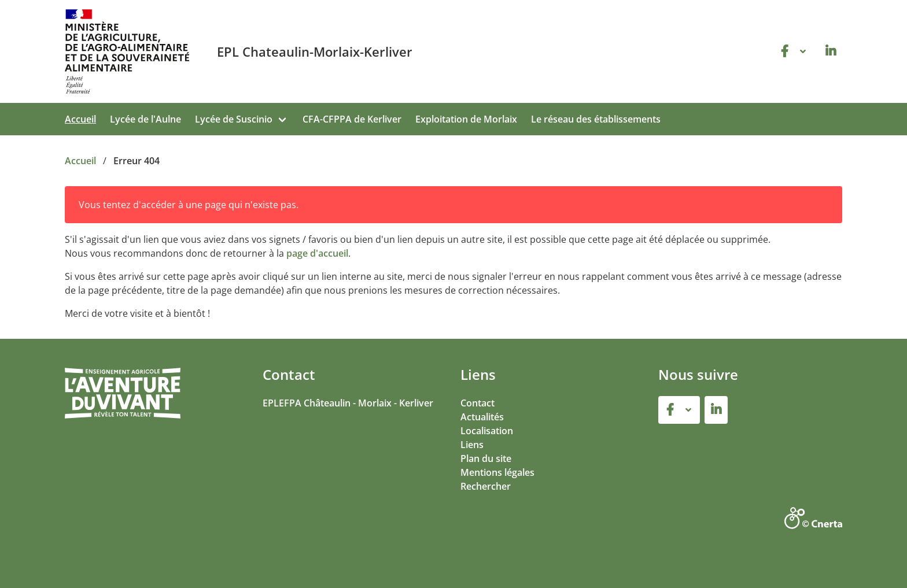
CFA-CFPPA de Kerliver (352, 119)
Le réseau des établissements (596, 119)
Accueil (80, 119)
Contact (478, 403)
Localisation (487, 431)
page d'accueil (317, 253)
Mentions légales (497, 472)
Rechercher (486, 486)
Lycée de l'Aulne (145, 119)
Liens (472, 445)
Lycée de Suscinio (234, 119)
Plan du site (486, 458)
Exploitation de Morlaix (466, 119)
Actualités (482, 417)
